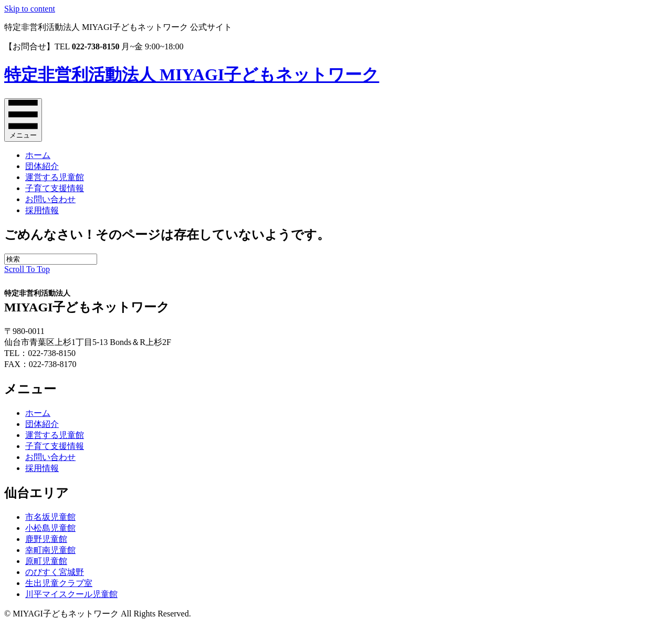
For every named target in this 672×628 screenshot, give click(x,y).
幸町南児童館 (50, 550)
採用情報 (42, 210)
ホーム (38, 155)
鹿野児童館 (46, 539)
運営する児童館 (55, 177)
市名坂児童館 (50, 517)
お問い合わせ (50, 199)
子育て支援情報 (55, 188)
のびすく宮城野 (55, 572)
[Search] (51, 259)
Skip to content (30, 9)
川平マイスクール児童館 (71, 594)
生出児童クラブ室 (59, 583)
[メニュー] (23, 120)
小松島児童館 (50, 528)
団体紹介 (42, 166)
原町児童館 (46, 561)
